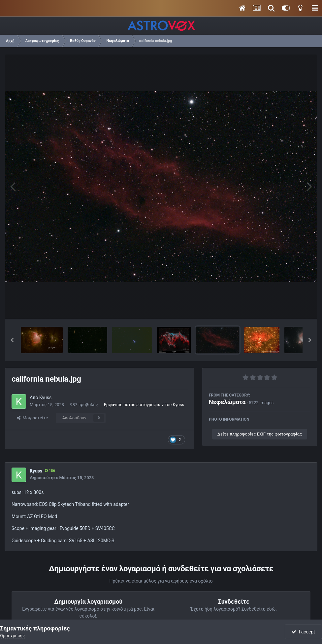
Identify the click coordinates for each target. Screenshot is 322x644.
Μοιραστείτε (32, 418)
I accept (303, 632)
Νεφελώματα (227, 402)
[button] (12, 340)
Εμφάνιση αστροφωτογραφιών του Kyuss (144, 405)
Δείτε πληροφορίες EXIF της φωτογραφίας (260, 434)
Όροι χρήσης (12, 636)
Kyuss (45, 398)
